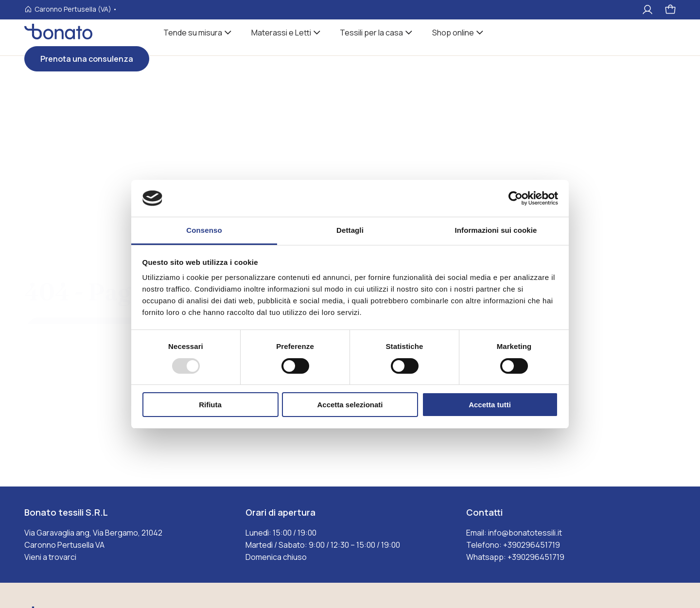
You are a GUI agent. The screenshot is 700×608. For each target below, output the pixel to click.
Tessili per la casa (371, 33)
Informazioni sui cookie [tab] (496, 230)
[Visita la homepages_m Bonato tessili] (58, 37)
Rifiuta (210, 405)
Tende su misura (193, 33)
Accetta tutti (490, 405)
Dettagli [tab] (350, 230)
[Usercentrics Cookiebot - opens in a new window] (516, 198)
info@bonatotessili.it (525, 533)
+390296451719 (532, 545)
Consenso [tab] (204, 230)
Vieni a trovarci (50, 557)
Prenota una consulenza (87, 59)
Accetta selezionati (350, 405)
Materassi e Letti (281, 33)
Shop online (453, 33)
